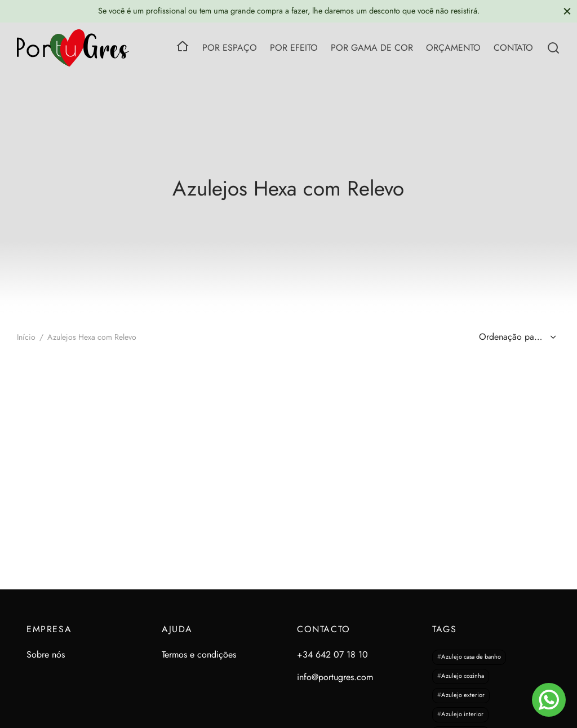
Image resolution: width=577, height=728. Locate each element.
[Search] (553, 48)
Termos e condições (199, 654)
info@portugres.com (335, 677)
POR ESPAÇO (230, 48)
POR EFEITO (294, 48)
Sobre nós (46, 654)
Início (26, 337)
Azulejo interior (462, 714)
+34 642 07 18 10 (332, 654)
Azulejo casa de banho (471, 657)
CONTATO (513, 48)
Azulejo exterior (463, 695)
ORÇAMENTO (453, 48)
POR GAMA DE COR (372, 48)
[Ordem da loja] (516, 337)
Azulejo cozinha (463, 676)
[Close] (567, 11)
